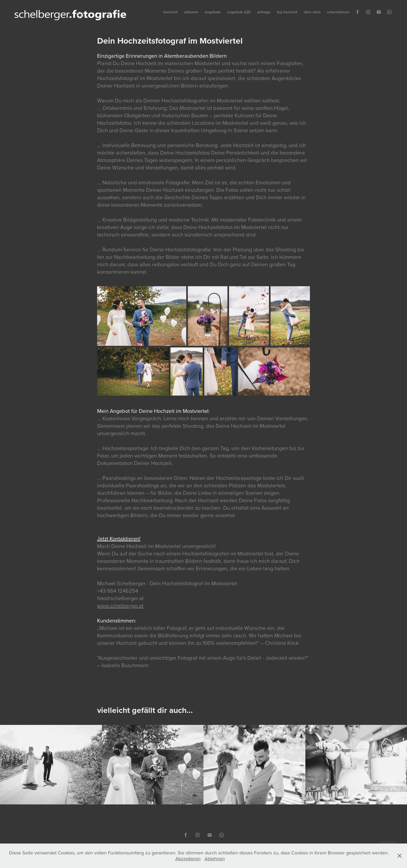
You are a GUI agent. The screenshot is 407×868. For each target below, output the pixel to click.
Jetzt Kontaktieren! (119, 539)
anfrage (264, 12)
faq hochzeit (287, 12)
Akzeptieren (188, 859)
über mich (312, 12)
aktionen (191, 12)
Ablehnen (215, 859)
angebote (213, 12)
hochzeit (170, 12)
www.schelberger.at (120, 606)
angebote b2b (239, 12)
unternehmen (338, 12)
